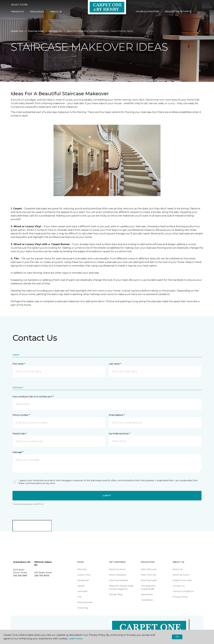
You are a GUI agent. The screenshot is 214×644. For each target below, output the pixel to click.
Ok (177, 637)
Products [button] (18, 12)
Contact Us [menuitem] (179, 586)
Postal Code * (19, 434)
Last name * (115, 364)
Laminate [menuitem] (82, 591)
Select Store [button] (19, 5)
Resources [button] (37, 12)
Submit (107, 495)
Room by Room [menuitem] (117, 569)
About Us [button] (56, 12)
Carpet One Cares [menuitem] (182, 580)
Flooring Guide (36, 31)
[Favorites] (200, 12)
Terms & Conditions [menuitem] (183, 591)
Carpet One (17, 31)
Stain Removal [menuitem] (149, 569)
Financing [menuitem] (83, 608)
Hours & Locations (147, 12)
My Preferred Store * (119, 434)
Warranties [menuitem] (147, 594)
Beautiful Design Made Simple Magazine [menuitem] (121, 587)
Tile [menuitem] (79, 597)
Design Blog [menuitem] (116, 594)
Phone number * (21, 415)
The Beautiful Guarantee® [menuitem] (148, 587)
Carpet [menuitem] (81, 586)
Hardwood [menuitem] (83, 580)
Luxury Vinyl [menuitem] (84, 575)
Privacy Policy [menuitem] (180, 597)
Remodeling (55, 31)
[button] (196, 12)
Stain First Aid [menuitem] (148, 575)
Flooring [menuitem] (82, 569)
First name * (19, 364)
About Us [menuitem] (178, 569)
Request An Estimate (178, 12)
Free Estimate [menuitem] (85, 602)
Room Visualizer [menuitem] (118, 575)
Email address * (117, 415)
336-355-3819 (20, 576)
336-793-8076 (42, 576)
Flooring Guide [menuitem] (149, 580)
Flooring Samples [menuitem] (118, 580)
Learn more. (76, 639)
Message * (18, 452)
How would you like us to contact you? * (33, 397)
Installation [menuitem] (147, 600)
